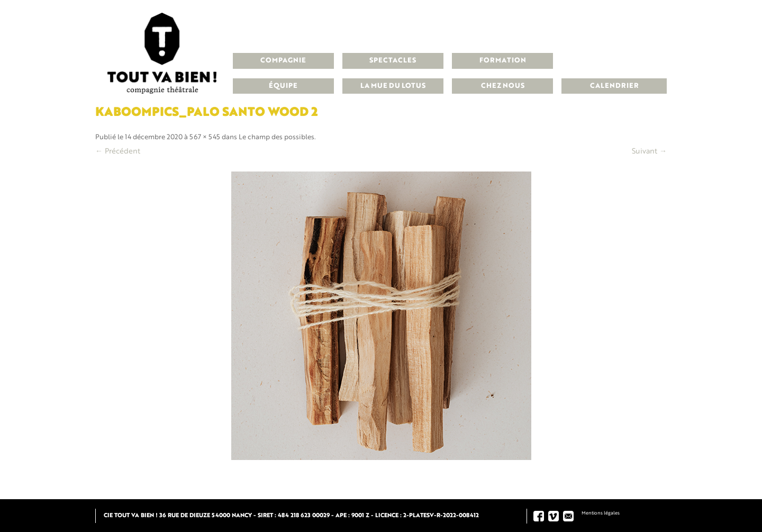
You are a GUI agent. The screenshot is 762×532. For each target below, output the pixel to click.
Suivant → (649, 151)
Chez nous (503, 86)
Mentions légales (601, 513)
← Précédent (118, 151)
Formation (503, 61)
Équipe (283, 86)
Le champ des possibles (276, 137)
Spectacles (393, 61)
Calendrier (614, 86)
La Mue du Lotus (393, 86)
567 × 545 (205, 137)
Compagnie (283, 61)
